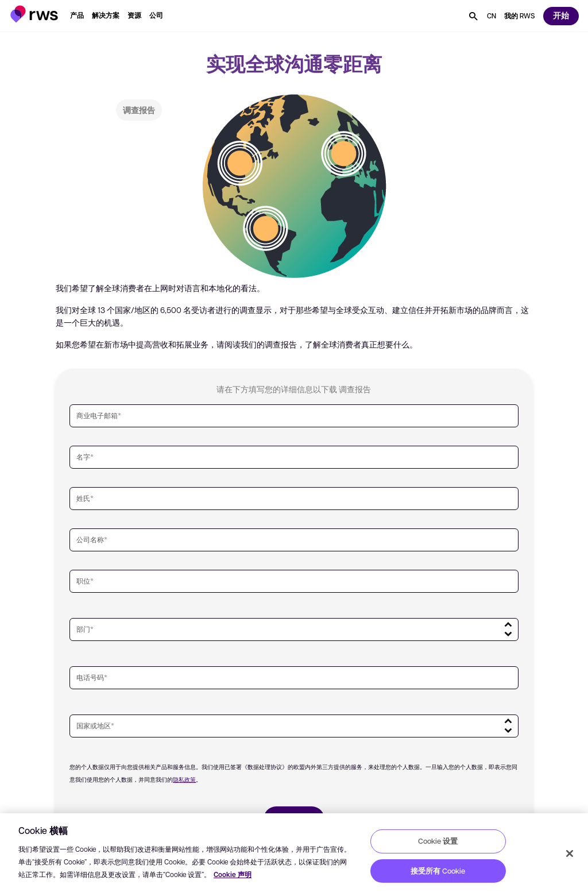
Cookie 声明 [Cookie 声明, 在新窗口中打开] (233, 875)
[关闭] (570, 853)
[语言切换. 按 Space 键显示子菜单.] (492, 16)
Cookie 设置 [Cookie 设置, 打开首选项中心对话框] (438, 841)
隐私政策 (184, 779)
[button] (34, 14)
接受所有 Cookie (438, 871)
